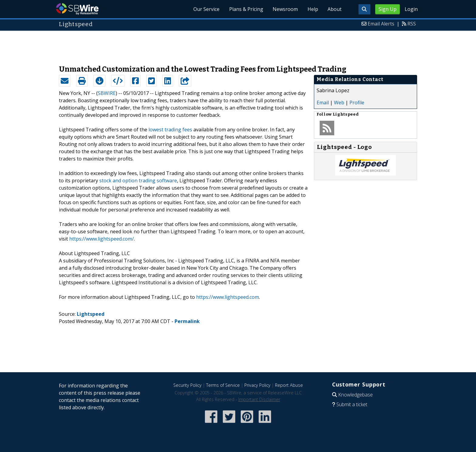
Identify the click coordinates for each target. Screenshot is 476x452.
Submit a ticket (352, 404)
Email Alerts (381, 24)
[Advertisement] (238, 45)
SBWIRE (107, 93)
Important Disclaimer (259, 399)
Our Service (206, 9)
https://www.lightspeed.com (228, 297)
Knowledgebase (355, 395)
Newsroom (285, 9)
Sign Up (388, 9)
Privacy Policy (257, 385)
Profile (357, 103)
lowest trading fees (170, 130)
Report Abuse (289, 385)
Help (313, 9)
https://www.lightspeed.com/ (102, 239)
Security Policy (187, 385)
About (335, 9)
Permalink (187, 321)
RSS (412, 24)
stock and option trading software (138, 180)
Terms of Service (223, 385)
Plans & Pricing (246, 9)
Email (323, 103)
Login (411, 9)
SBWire (77, 9)
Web (339, 103)
